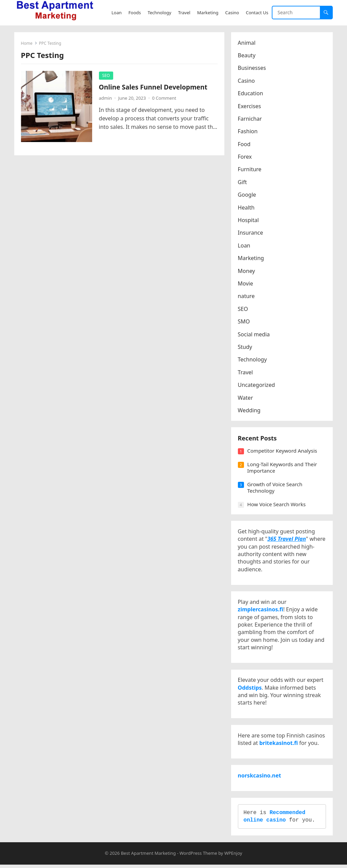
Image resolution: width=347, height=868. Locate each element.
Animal (247, 43)
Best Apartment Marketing (148, 856)
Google (247, 195)
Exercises (250, 106)
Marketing (251, 258)
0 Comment (164, 98)
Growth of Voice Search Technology (275, 488)
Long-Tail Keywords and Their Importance (282, 468)
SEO (106, 75)
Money (247, 271)
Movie (246, 283)
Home (27, 43)
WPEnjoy (233, 856)
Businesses (252, 68)
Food (244, 144)
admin (106, 98)
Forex (245, 157)
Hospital (248, 220)
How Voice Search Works (277, 505)
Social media (254, 334)
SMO (244, 322)
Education (251, 94)
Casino (246, 81)
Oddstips (250, 689)
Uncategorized (257, 385)
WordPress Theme (198, 856)
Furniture (250, 170)
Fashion (248, 132)
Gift (242, 182)
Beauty (247, 55)
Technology (252, 360)
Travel (246, 372)
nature (246, 296)
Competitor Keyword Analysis (282, 451)
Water (246, 398)
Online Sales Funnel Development (153, 87)
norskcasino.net (260, 778)
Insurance (251, 233)
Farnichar (250, 119)
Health (246, 208)
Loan (244, 245)
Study (245, 347)
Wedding (249, 410)
